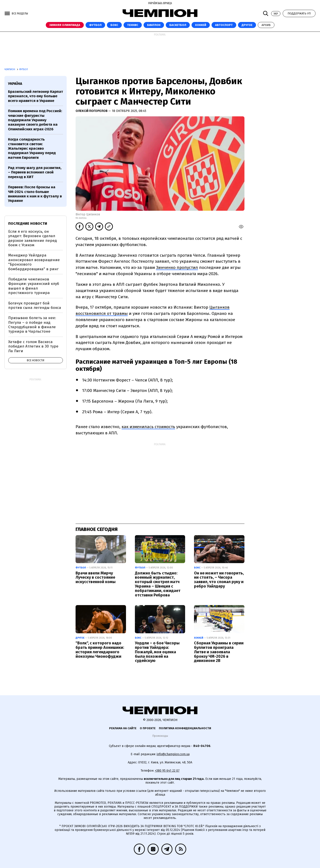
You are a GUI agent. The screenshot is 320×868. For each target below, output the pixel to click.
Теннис (133, 25)
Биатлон (154, 25)
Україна (15, 84)
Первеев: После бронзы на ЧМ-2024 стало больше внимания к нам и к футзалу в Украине (35, 194)
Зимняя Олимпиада (65, 25)
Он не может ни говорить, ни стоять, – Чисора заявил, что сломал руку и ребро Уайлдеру (219, 580)
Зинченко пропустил (177, 267)
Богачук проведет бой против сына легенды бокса (35, 305)
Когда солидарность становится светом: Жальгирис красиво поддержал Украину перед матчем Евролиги (32, 148)
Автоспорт (224, 25)
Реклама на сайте (123, 728)
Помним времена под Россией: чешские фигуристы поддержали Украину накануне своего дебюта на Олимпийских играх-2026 (35, 120)
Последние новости (28, 223)
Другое (247, 25)
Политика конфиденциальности (185, 728)
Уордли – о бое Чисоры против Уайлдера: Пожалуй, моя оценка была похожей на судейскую (157, 652)
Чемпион (10, 70)
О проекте (148, 728)
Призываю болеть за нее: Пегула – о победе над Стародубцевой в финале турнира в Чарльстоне (32, 325)
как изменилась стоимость (148, 427)
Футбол (95, 25)
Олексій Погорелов (92, 111)
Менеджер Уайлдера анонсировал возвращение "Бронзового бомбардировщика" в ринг (34, 262)
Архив (266, 25)
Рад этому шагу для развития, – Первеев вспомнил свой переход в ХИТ (35, 172)
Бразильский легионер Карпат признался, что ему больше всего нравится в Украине (35, 96)
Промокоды (160, 736)
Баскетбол (178, 25)
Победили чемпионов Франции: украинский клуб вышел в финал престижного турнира (34, 286)
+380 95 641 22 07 (167, 771)
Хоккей (201, 25)
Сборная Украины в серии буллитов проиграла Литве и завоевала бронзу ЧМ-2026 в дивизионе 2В (219, 652)
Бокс (114, 25)
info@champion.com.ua (173, 754)
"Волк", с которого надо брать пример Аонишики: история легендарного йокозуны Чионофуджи (100, 650)
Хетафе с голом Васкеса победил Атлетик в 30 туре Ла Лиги (33, 346)
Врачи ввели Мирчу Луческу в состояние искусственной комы (96, 578)
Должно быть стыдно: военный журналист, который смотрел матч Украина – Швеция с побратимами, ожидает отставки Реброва (158, 584)
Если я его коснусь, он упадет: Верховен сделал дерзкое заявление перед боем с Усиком (33, 238)
